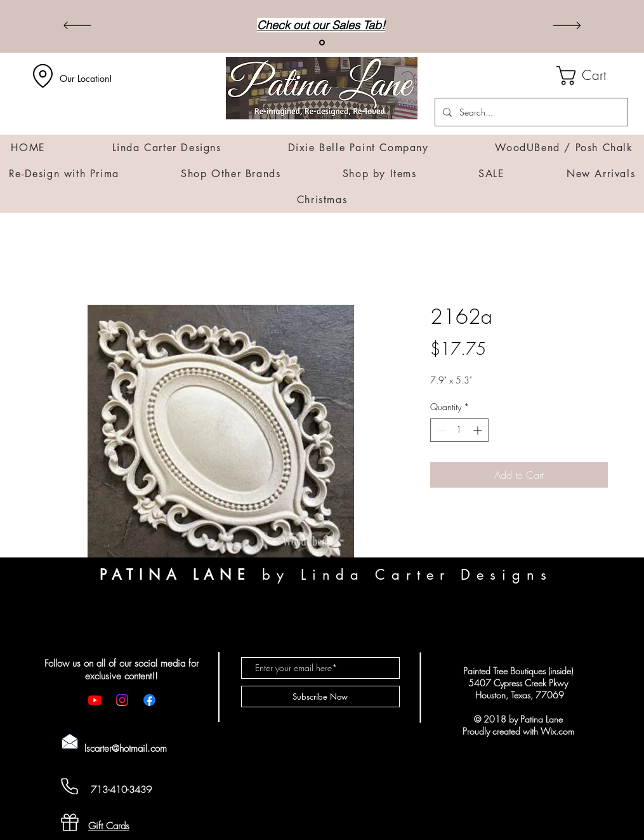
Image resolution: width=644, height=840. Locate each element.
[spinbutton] (459, 430)
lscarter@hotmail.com (126, 749)
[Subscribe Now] (320, 697)
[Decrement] (440, 430)
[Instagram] (122, 700)
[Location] (43, 76)
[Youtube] (95, 700)
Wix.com (557, 731)
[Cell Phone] (70, 786)
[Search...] (530, 112)
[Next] (567, 26)
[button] (592, 76)
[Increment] (479, 430)
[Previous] (77, 26)
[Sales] (322, 43)
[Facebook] (149, 700)
